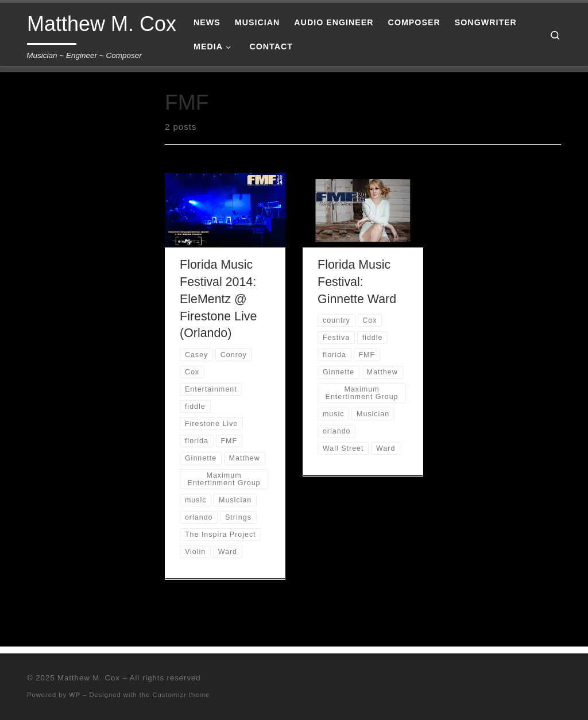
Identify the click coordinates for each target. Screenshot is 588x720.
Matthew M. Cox (89, 678)
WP (75, 695)
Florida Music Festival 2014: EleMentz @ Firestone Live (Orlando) (218, 299)
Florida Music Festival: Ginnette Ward (357, 282)
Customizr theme (181, 695)
